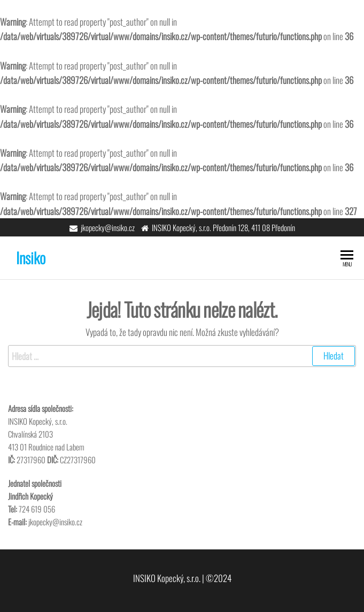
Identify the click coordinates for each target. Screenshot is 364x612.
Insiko (31, 258)
